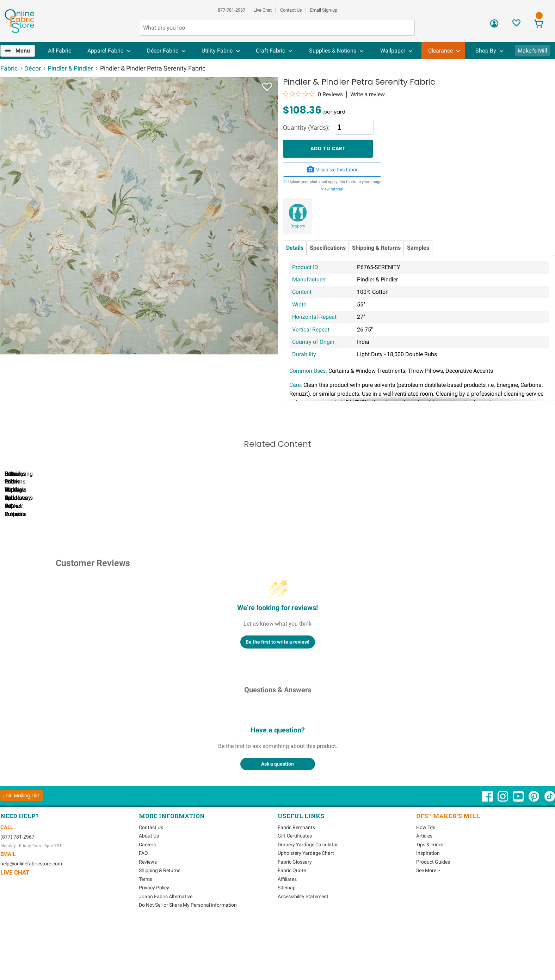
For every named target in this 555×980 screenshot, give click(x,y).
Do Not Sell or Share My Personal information (188, 960)
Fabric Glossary (295, 917)
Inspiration (428, 908)
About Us (149, 891)
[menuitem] (21, 51)
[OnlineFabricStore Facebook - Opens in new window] (488, 855)
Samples (418, 248)
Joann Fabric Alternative (166, 951)
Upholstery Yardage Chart (306, 908)
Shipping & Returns (376, 248)
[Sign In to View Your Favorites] (516, 25)
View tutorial (332, 189)
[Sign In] (494, 26)
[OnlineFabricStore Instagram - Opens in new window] (503, 855)
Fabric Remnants (296, 882)
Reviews (148, 917)
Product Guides (433, 917)
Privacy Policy (154, 943)
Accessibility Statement (303, 951)
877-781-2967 (232, 10)
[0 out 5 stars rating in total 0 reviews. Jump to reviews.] (313, 94)
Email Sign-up (324, 10)
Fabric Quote (292, 926)
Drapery (298, 226)
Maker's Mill (532, 51)
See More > (428, 926)
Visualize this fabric (332, 170)
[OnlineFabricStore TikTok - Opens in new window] (550, 855)
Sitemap (287, 943)
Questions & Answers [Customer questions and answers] (278, 745)
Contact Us (291, 10)
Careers (147, 900)
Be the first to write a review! (277, 697)
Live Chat (263, 10)
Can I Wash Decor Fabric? (122, 561)
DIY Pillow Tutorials (284, 561)
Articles (424, 891)
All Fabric (60, 51)
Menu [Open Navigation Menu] (23, 51)
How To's (426, 882)
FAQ (143, 908)
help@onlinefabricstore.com (31, 919)
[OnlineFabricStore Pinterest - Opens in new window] (534, 855)
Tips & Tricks (430, 900)
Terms (146, 934)
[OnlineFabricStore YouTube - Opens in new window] (519, 855)
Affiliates (287, 934)
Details (295, 248)
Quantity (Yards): (306, 128)
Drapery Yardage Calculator (308, 900)
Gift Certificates (295, 891)
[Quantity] (354, 127)
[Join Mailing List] (22, 851)
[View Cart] (539, 25)
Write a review (368, 95)
